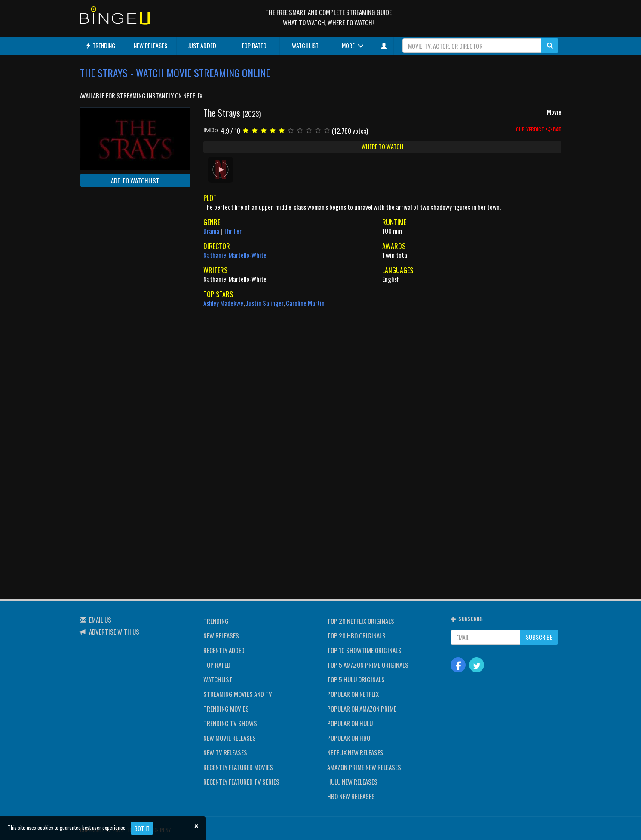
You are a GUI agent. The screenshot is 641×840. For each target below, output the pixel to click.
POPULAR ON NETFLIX (353, 694)
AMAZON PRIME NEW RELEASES (364, 767)
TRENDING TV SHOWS (230, 723)
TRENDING (100, 45)
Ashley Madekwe (223, 303)
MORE (353, 45)
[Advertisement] (119, 250)
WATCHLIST (305, 45)
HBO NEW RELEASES (351, 796)
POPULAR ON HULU (350, 723)
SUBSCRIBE (539, 637)
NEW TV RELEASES (225, 752)
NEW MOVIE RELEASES (230, 738)
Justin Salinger (265, 303)
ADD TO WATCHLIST (135, 180)
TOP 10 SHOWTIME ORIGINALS (364, 650)
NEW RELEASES (150, 45)
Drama (211, 231)
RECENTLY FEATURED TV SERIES (241, 782)
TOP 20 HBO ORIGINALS (356, 635)
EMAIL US (100, 620)
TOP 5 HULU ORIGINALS (356, 679)
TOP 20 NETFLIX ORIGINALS (361, 621)
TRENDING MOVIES (226, 709)
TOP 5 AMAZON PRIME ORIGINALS (368, 665)
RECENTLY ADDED (224, 650)
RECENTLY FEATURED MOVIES (238, 767)
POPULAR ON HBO (349, 738)
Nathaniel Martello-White (235, 255)
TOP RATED (254, 45)
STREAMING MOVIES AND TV (238, 694)
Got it (142, 828)
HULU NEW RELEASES (352, 782)
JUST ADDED (202, 45)
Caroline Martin (305, 303)
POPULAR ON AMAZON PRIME (362, 709)
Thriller (233, 231)
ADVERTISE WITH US (114, 632)
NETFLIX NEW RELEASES (355, 752)
